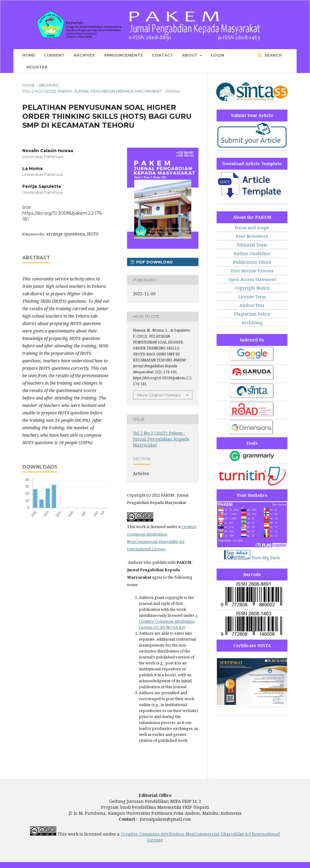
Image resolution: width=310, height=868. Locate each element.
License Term (252, 297)
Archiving (252, 323)
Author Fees (252, 305)
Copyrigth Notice (252, 288)
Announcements (123, 55)
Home (29, 55)
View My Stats (266, 558)
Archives (84, 55)
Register (37, 67)
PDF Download (154, 262)
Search (273, 55)
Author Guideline (252, 253)
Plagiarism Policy (252, 314)
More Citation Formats (159, 395)
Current (54, 55)
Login (218, 55)
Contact (162, 55)
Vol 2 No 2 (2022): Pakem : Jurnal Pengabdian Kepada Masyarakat (92, 91)
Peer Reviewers (252, 236)
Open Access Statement (252, 279)
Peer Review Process (252, 271)
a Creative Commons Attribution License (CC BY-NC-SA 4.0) (168, 621)
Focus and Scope (252, 228)
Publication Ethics (252, 262)
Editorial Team (252, 245)
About (190, 55)
